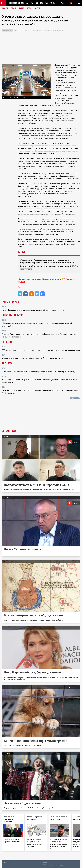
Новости (5, 8)
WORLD (53, 3)
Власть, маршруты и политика (35, 818)
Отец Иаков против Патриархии (58, 818)
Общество (47, 30)
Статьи (14, 8)
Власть (53, 30)
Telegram (68, 279)
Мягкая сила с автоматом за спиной (9, 819)
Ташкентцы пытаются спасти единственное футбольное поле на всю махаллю (35, 358)
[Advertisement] (41, 48)
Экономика (28, 30)
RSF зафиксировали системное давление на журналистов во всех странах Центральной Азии (41, 350)
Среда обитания (19, 30)
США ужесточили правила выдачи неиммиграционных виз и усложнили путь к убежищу (39, 371)
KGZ (32, 3)
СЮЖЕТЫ (37, 8)
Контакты (7, 862)
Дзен (23, 282)
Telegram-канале (36, 105)
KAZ (27, 3)
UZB (47, 3)
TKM (42, 3)
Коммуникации (38, 30)
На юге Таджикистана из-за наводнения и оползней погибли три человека (33, 310)
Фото (29, 8)
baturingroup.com (56, 866)
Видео (22, 8)
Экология (60, 30)
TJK (37, 3)
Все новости (75, 398)
